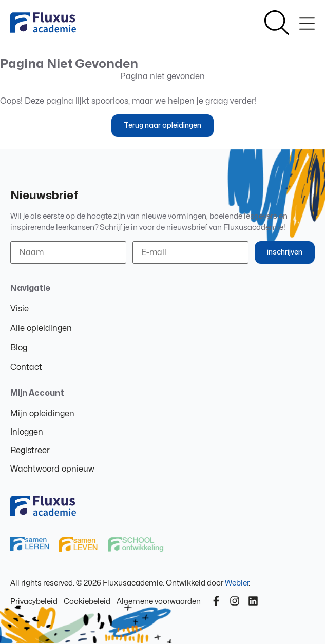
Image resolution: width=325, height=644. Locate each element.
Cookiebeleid (87, 602)
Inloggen (27, 432)
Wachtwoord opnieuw (52, 469)
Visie (20, 309)
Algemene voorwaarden (159, 602)
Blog (19, 348)
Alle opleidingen (41, 328)
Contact (26, 367)
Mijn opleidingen (42, 414)
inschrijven (285, 252)
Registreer (30, 451)
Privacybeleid (34, 602)
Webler (237, 583)
